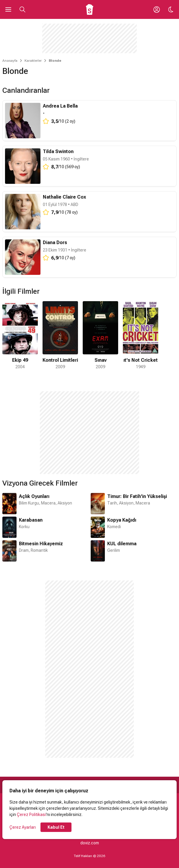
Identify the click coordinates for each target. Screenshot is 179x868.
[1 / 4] (20, 336)
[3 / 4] (100, 336)
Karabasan (31, 520)
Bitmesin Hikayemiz (41, 544)
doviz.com (90, 843)
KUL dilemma (122, 544)
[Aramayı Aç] (22, 9)
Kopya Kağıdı (122, 520)
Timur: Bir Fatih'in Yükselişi (137, 496)
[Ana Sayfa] (90, 9)
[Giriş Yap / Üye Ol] (157, 9)
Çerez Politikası (31, 815)
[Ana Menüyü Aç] (8, 9)
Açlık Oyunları (34, 496)
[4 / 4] (141, 336)
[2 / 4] (60, 336)
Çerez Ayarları (23, 827)
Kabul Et (56, 827)
